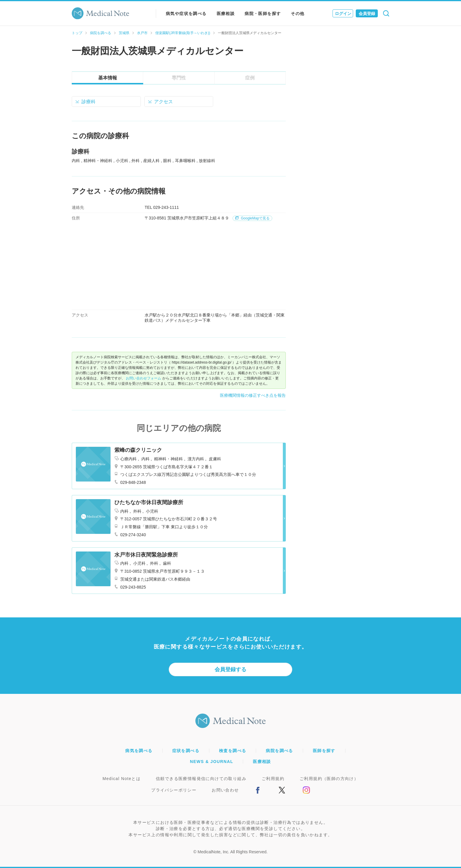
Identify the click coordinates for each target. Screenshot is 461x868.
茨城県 (124, 33)
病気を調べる (139, 751)
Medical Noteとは (122, 779)
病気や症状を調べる (186, 14)
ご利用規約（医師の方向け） (329, 779)
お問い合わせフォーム (143, 378)
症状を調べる (186, 751)
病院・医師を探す (263, 14)
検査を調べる (233, 751)
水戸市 (142, 33)
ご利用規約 (273, 779)
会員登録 (367, 14)
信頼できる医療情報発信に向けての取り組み (201, 779)
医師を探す (324, 751)
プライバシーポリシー (174, 790)
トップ (77, 33)
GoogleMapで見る (252, 218)
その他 (298, 14)
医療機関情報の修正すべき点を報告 (253, 395)
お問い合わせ (225, 790)
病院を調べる (101, 33)
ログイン (343, 14)
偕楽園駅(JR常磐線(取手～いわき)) (183, 33)
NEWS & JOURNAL (212, 762)
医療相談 (226, 14)
